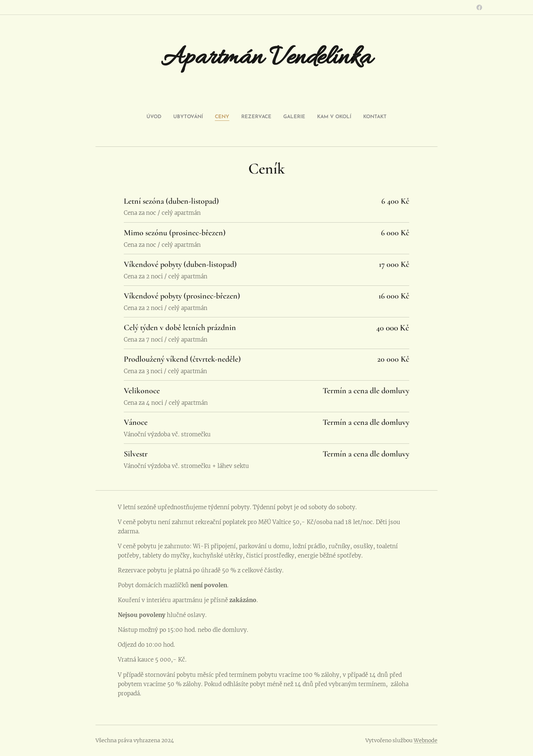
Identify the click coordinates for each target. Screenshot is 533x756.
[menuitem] (234, 117)
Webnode (426, 740)
